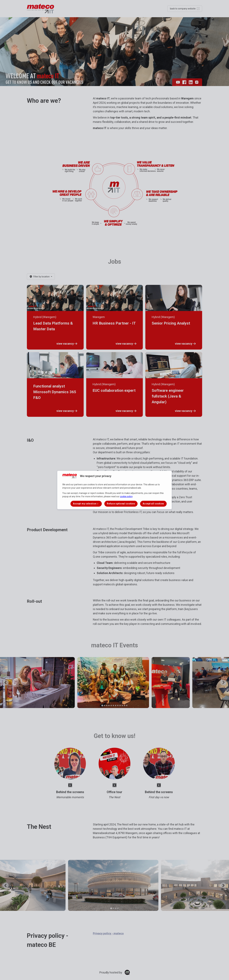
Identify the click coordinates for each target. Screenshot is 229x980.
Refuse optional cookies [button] (121, 504)
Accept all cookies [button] (153, 504)
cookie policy (126, 496)
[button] (86, 504)
